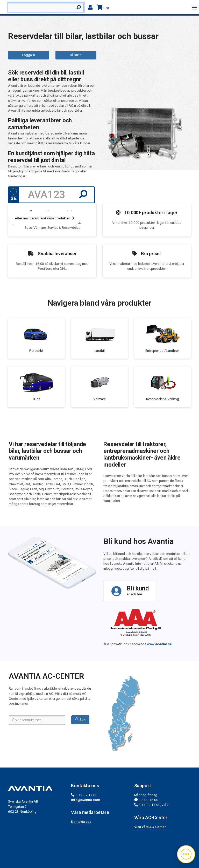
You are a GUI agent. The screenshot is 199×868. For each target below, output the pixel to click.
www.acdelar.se (159, 644)
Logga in (29, 55)
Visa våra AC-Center (150, 827)
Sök (80, 719)
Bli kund (76, 55)
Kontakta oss (81, 822)
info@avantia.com (86, 800)
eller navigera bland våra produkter (44, 218)
